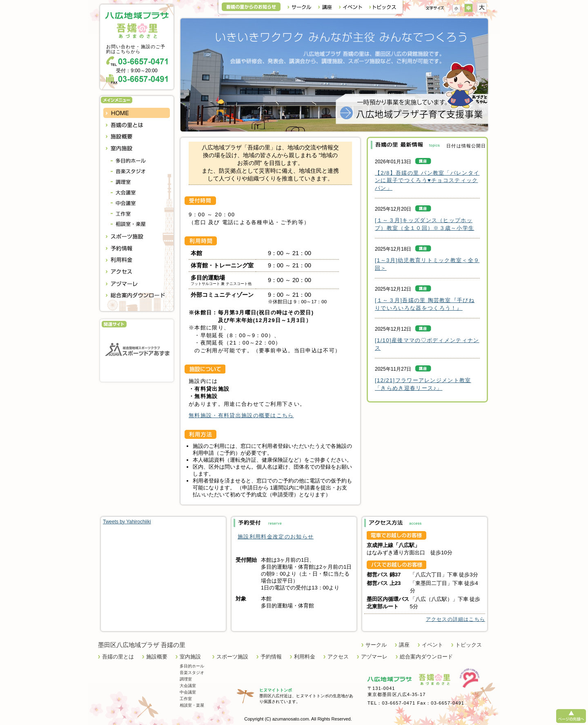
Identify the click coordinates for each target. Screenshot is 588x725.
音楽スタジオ (192, 673)
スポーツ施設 (232, 657)
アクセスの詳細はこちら (455, 619)
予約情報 (271, 657)
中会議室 (188, 692)
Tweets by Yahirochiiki (127, 522)
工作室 (186, 699)
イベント (432, 645)
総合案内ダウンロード (426, 657)
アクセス (338, 657)
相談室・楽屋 (192, 705)
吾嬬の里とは (118, 657)
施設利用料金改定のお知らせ (276, 537)
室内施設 (190, 657)
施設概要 (157, 657)
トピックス (469, 645)
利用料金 (305, 657)
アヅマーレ (374, 657)
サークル (376, 645)
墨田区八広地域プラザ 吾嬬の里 (142, 645)
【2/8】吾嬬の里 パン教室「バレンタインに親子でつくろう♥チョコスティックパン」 (427, 180)
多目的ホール (192, 666)
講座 (404, 645)
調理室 (186, 679)
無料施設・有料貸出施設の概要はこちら (241, 415)
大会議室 (188, 686)
